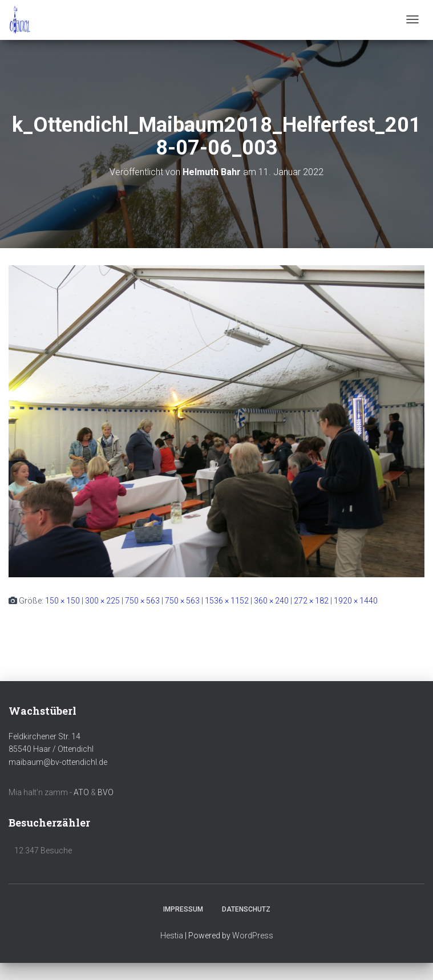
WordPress (253, 936)
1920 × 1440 (356, 601)
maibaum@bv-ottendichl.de (58, 762)
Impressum (183, 909)
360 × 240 (271, 601)
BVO (106, 792)
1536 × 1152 (227, 601)
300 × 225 (102, 601)
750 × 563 (142, 601)
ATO (81, 792)
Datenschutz (246, 909)
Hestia (172, 936)
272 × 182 (311, 601)
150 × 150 (62, 601)
